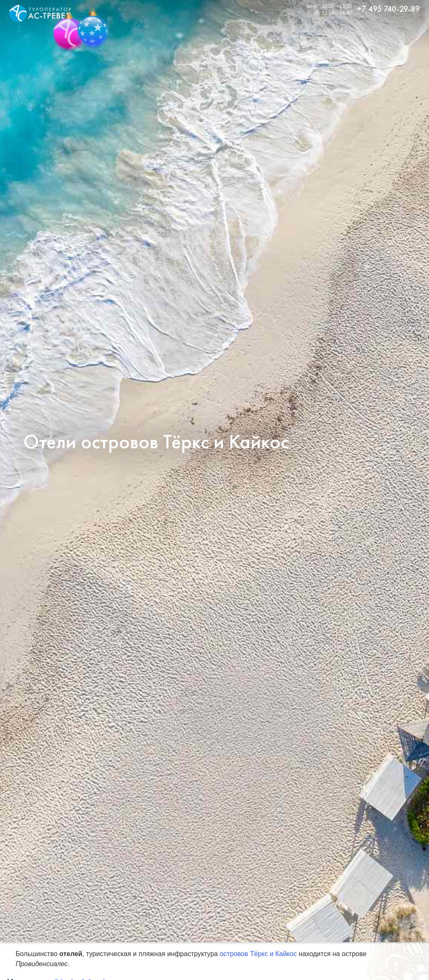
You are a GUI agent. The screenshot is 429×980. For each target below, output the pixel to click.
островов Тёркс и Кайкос (258, 954)
